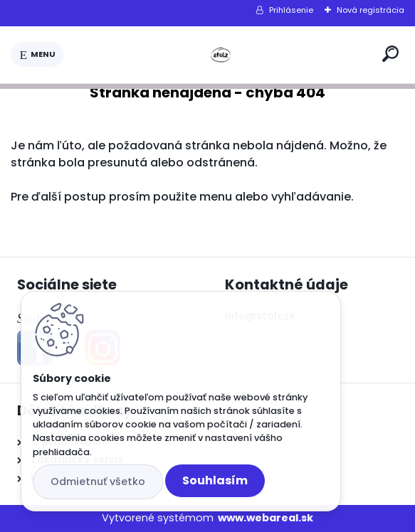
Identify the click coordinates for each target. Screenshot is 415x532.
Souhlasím (215, 480)
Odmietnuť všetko (98, 482)
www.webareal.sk (266, 518)
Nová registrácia (371, 10)
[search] (390, 54)
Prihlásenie (291, 10)
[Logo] (221, 55)
